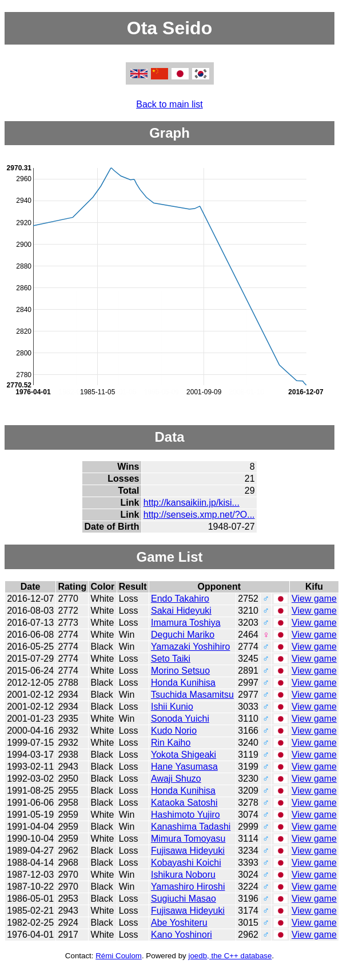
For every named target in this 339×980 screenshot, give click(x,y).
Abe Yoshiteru (179, 923)
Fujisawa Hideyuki (188, 851)
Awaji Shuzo (176, 779)
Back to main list (169, 104)
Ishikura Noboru (183, 875)
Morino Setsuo (180, 671)
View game (314, 599)
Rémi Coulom (119, 956)
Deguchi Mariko (183, 635)
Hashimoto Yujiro (186, 815)
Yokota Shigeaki (184, 755)
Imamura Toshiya (186, 623)
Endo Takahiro (180, 599)
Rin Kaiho (171, 743)
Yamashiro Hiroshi (188, 887)
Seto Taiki (171, 659)
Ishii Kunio (172, 707)
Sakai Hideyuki (181, 611)
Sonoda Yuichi (180, 719)
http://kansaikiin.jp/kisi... (192, 503)
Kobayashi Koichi (186, 863)
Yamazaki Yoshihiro (190, 647)
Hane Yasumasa (184, 767)
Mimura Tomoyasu (188, 839)
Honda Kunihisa (183, 683)
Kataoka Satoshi (184, 803)
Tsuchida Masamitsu (192, 695)
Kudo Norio (174, 731)
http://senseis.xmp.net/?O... (199, 515)
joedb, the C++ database (230, 956)
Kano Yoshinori (182, 935)
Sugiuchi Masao (184, 899)
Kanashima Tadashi (191, 827)
